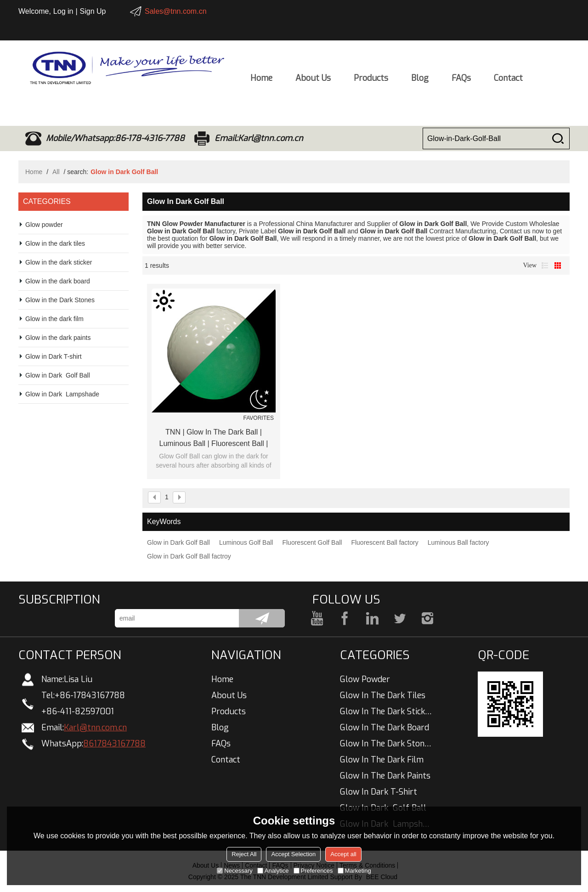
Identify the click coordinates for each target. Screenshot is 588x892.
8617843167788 (114, 744)
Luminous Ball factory (458, 542)
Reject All (244, 854)
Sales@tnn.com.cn (176, 11)
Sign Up (93, 11)
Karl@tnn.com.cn (95, 728)
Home (261, 81)
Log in (63, 11)
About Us (313, 81)
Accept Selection (293, 854)
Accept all (343, 854)
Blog (420, 81)
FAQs (461, 81)
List (545, 265)
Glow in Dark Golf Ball (178, 542)
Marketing (354, 871)
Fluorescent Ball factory (384, 542)
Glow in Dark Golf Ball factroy (189, 556)
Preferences (313, 871)
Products (371, 81)
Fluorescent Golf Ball (312, 542)
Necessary (235, 871)
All (56, 172)
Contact (508, 81)
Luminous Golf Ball (246, 542)
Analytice (273, 871)
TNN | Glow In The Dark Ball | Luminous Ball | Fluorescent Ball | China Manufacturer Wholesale (214, 439)
